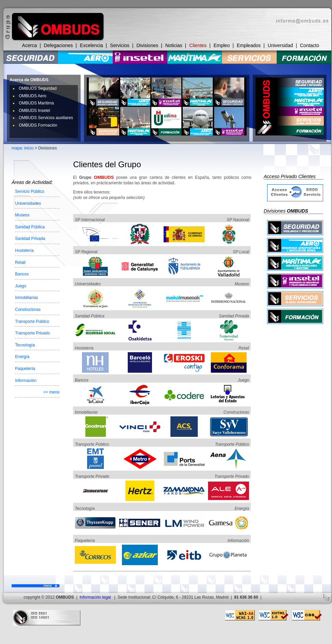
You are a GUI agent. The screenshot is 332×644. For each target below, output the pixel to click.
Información (26, 381)
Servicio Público (30, 191)
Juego (21, 286)
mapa (17, 148)
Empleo (222, 45)
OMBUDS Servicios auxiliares (46, 118)
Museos (22, 215)
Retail (20, 262)
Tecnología (25, 345)
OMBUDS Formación (38, 125)
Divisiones (147, 45)
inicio (29, 148)
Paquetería (25, 369)
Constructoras (28, 310)
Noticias (174, 45)
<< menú (51, 392)
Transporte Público (32, 321)
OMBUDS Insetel (34, 111)
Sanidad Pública (30, 227)
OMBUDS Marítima (36, 103)
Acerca (29, 45)
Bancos (22, 274)
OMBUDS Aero (33, 96)
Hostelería (24, 251)
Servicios (120, 45)
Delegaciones (58, 45)
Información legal (95, 597)
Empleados (249, 45)
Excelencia (92, 45)
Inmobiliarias (26, 298)
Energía (22, 357)
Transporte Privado (32, 333)
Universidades (28, 203)
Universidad (280, 45)
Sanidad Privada (30, 239)
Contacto (309, 45)
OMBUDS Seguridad (38, 88)
